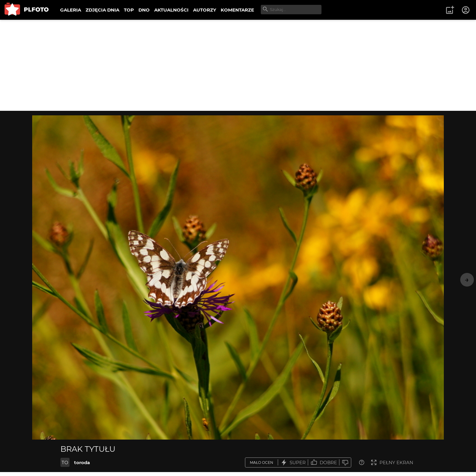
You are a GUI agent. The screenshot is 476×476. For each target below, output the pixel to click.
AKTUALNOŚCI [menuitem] (171, 10)
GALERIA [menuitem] (71, 10)
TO (65, 462)
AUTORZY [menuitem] (205, 10)
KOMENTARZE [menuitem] (237, 10)
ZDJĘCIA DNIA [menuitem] (102, 10)
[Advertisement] (238, 65)
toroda (82, 462)
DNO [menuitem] (144, 10)
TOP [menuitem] (129, 10)
